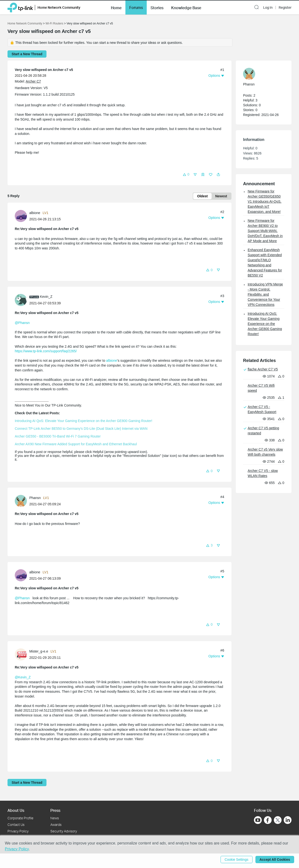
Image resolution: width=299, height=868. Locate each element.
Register (285, 8)
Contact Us (16, 825)
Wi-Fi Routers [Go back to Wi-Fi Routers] (55, 23)
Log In (268, 8)
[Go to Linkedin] (288, 820)
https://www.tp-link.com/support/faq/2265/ (46, 351)
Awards (56, 825)
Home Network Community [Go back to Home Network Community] (25, 23)
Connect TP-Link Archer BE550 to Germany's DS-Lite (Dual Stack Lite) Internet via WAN (81, 429)
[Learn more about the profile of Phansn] (22, 500)
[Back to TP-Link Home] (20, 7)
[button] (116, 7)
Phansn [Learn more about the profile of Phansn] (35, 498)
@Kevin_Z (23, 677)
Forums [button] (136, 8)
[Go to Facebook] (268, 820)
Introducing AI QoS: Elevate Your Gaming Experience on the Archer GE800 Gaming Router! (84, 421)
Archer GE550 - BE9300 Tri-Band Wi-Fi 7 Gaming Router (58, 436)
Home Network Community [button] (59, 7)
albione (111, 361)
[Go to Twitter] (278, 821)
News (55, 818)
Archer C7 (33, 81)
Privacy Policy (18, 831)
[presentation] (21, 216)
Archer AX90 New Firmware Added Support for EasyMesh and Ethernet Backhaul (76, 444)
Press (55, 810)
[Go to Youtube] (258, 820)
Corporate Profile (20, 818)
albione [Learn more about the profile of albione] (35, 213)
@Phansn (22, 323)
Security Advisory (64, 831)
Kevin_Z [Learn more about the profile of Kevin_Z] (46, 297)
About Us (16, 810)
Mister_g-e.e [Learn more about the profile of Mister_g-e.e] (39, 651)
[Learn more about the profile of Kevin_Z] (22, 300)
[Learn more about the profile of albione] (22, 216)
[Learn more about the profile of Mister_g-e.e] (22, 654)
